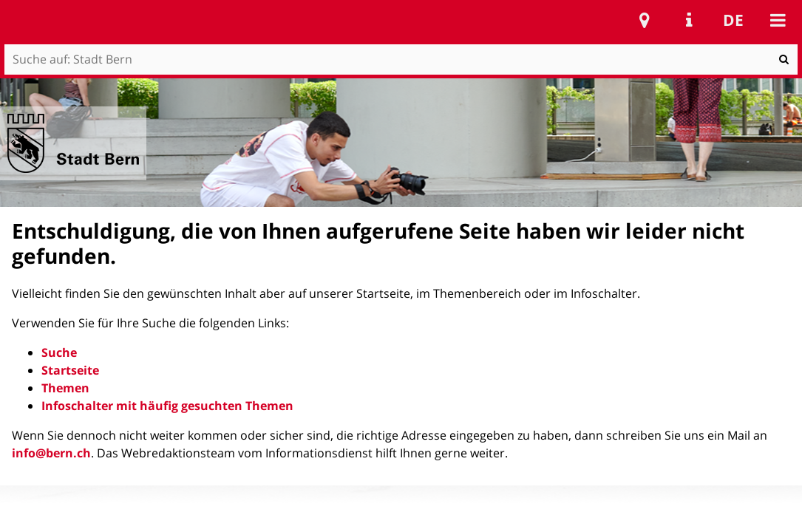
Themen (65, 388)
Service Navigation (689, 20)
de (733, 20)
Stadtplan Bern (645, 20)
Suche (59, 352)
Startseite (70, 370)
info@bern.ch (51, 453)
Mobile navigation (778, 20)
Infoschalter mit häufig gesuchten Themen (167, 406)
